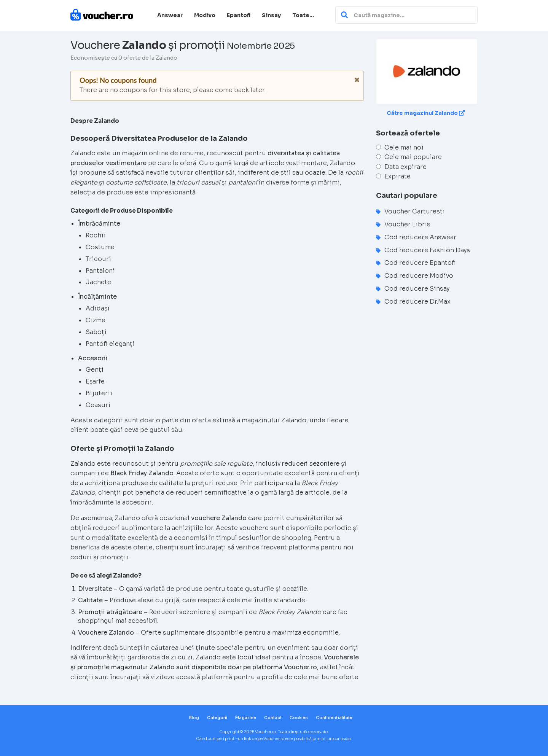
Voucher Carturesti (415, 211)
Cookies (299, 718)
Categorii (217, 718)
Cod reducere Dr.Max (417, 302)
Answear (170, 15)
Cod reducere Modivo (419, 276)
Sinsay (271, 15)
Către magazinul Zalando (426, 113)
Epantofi (239, 15)
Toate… (303, 15)
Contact (273, 718)
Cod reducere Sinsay (417, 289)
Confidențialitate (334, 718)
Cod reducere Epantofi (420, 263)
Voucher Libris (407, 224)
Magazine (246, 718)
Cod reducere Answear (420, 237)
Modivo (205, 15)
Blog (194, 718)
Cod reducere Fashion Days (427, 250)
